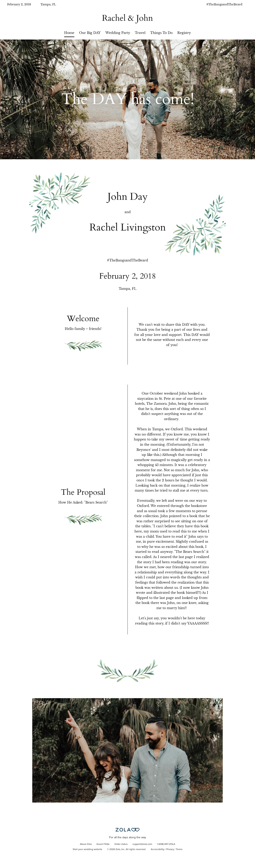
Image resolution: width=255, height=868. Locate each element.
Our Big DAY (90, 33)
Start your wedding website (87, 849)
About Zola (86, 844)
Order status (121, 844)
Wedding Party (118, 33)
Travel (140, 33)
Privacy (170, 849)
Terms (179, 849)
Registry (184, 33)
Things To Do (161, 33)
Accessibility (158, 849)
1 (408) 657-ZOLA (166, 844)
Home (69, 33)
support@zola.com (142, 844)
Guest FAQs (103, 844)
